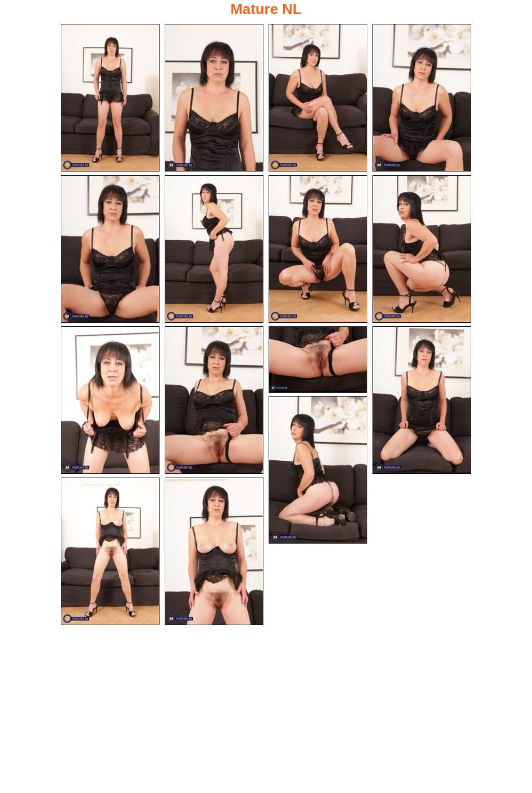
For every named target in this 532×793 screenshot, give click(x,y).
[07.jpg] (318, 249)
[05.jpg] (110, 249)
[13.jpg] (318, 470)
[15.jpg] (214, 551)
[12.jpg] (422, 400)
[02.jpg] (214, 98)
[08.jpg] (422, 249)
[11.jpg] (318, 360)
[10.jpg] (214, 400)
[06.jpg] (214, 249)
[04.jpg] (422, 98)
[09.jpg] (110, 400)
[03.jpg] (318, 98)
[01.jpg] (110, 98)
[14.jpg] (110, 551)
